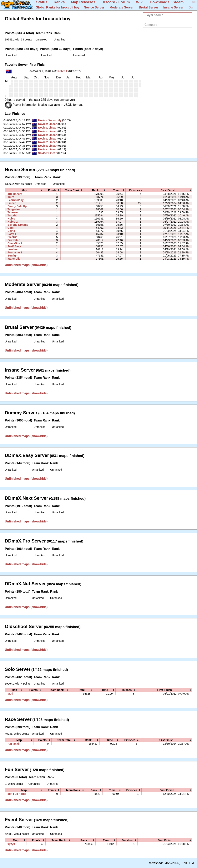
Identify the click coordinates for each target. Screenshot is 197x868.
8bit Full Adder (17, 794)
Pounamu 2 (15, 252)
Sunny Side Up (17, 206)
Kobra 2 (63, 71)
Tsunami (13, 212)
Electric (12, 237)
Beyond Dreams (18, 225)
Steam (178, 2)
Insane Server (173, 7)
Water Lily (55, 120)
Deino (11, 231)
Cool (10, 228)
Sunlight (13, 256)
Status (42, 2)
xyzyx (11, 844)
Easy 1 (12, 234)
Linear (53, 124)
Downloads (160, 2)
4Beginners (15, 194)
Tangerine (14, 209)
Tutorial (12, 215)
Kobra (11, 219)
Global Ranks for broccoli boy (58, 7)
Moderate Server (121, 7)
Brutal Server (148, 7)
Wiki (140, 2)
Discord (108, 2)
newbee (13, 249)
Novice (43, 120)
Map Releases (83, 2)
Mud (10, 694)
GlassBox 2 (15, 243)
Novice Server (94, 7)
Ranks (59, 2)
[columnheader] (24, 190)
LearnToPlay (15, 200)
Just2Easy (14, 246)
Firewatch (14, 240)
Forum (124, 2)
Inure (11, 197)
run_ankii (14, 744)
